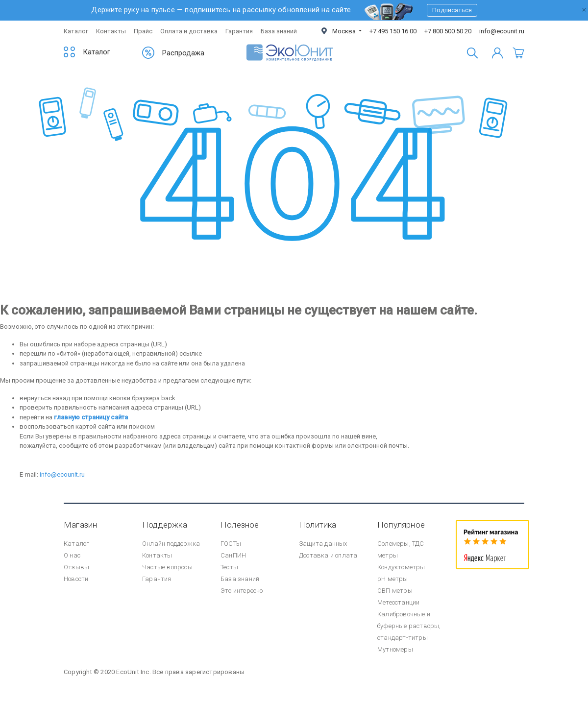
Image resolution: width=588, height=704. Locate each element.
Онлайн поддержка (171, 544)
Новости (76, 579)
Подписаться (452, 10)
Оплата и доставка (189, 31)
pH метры (393, 579)
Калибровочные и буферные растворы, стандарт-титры (409, 626)
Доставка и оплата (328, 555)
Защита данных (323, 544)
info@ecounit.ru (502, 31)
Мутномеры (395, 649)
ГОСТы (231, 544)
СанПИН (233, 555)
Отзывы (76, 567)
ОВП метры (395, 591)
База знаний (279, 31)
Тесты (229, 567)
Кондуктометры (401, 567)
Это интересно (242, 591)
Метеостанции (398, 602)
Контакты (111, 31)
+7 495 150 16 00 (393, 31)
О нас (72, 555)
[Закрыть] (584, 9)
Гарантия (239, 31)
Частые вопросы (167, 567)
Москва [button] (339, 31)
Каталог (76, 31)
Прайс (143, 31)
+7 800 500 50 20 (448, 31)
